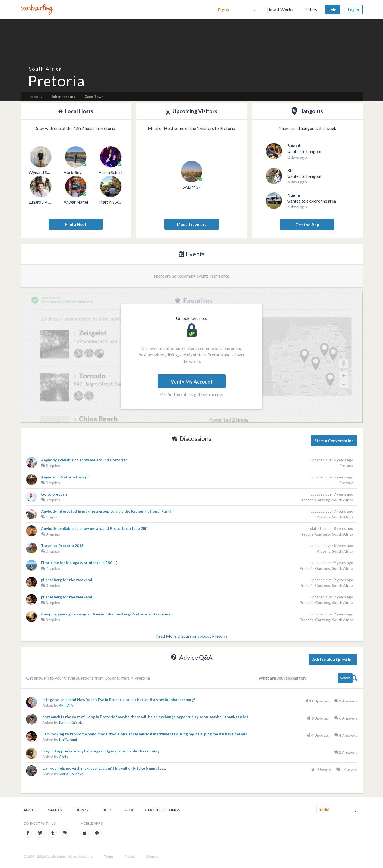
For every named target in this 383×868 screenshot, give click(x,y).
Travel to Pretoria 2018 (62, 545)
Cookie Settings (163, 810)
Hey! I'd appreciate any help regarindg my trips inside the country (101, 751)
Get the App (307, 225)
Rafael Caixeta (71, 722)
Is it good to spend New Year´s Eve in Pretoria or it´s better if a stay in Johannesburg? (119, 700)
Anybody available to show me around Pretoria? (84, 460)
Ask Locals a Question (333, 659)
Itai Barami (68, 740)
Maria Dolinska (71, 774)
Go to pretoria (54, 494)
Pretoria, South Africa (335, 517)
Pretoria (346, 466)
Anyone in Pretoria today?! (65, 477)
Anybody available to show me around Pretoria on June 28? (94, 528)
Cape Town (94, 97)
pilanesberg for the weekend (67, 580)
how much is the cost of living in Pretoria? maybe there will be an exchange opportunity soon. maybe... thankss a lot (145, 717)
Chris (63, 757)
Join (333, 10)
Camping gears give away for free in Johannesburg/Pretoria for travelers (106, 614)
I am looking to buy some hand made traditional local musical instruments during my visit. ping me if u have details (145, 734)
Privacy (130, 856)
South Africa (45, 69)
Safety (311, 9)
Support (82, 810)
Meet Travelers (191, 224)
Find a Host (76, 224)
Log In (353, 10)
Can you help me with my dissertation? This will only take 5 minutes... (104, 768)
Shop (129, 810)
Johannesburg (64, 97)
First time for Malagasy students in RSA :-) (79, 563)
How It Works (280, 9)
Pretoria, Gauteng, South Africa (326, 500)
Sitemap (152, 856)
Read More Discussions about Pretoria (191, 636)
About (30, 810)
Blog (107, 810)
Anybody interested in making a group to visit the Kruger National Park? (106, 511)
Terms (109, 856)
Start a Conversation (334, 441)
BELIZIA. (67, 705)
